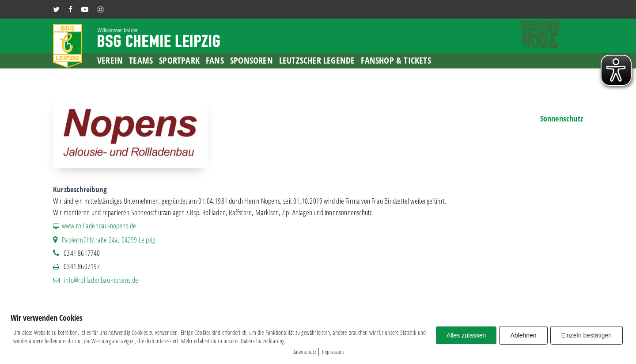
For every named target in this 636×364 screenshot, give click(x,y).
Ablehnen (523, 335)
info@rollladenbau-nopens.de (101, 280)
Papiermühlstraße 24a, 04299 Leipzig (108, 240)
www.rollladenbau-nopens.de (99, 226)
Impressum (333, 352)
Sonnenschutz (562, 118)
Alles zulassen (466, 335)
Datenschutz (304, 352)
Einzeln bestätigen (587, 335)
